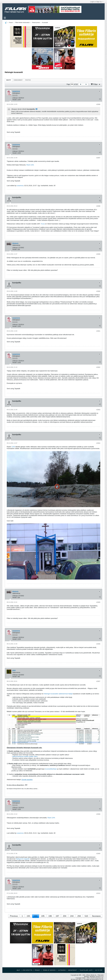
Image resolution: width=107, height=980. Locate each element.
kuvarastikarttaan (51, 769)
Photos (28, 80)
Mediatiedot (73, 970)
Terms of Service (49, 970)
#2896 (98, 104)
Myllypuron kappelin (23, 859)
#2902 (98, 367)
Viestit (9, 80)
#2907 (98, 681)
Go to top (99, 970)
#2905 (98, 602)
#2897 (98, 158)
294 (79, 916)
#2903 (98, 410)
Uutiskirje (62, 970)
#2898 (98, 206)
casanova (20, 186)
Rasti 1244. (51, 818)
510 (86, 916)
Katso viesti (36, 109)
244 (72, 916)
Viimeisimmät (18, 80)
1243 (13, 447)
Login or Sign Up (97, 2)
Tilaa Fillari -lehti (86, 970)
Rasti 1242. (30, 165)
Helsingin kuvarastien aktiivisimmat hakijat (58, 694)
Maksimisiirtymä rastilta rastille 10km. (25, 756)
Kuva (43, 224)
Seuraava (96, 916)
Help (18, 970)
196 (50, 916)
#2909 (98, 854)
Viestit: (15, 100)
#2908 (98, 814)
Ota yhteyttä (27, 970)
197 (57, 916)
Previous (14, 916)
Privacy (37, 970)
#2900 (98, 291)
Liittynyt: (15, 98)
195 (43, 916)
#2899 (98, 254)
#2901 (98, 331)
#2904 (98, 443)
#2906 (98, 644)
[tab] (9, 80)
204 (65, 916)
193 (28, 916)
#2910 (98, 893)
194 (36, 916)
